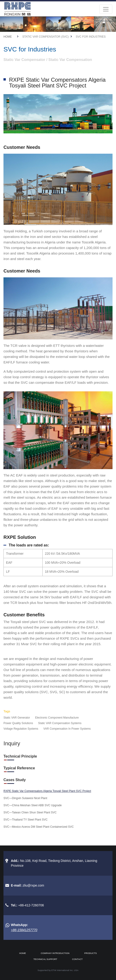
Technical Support (45, 959)
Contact (77, 959)
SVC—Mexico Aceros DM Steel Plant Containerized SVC (39, 827)
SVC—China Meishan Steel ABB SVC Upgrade (33, 805)
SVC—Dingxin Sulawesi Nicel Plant (25, 798)
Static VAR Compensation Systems (60, 723)
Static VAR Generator (17, 718)
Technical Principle (20, 756)
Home (8, 37)
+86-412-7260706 (31, 905)
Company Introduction (55, 953)
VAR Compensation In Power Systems (67, 729)
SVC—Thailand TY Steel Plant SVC (25, 820)
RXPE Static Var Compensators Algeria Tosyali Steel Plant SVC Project (47, 791)
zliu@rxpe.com (33, 885)
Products (91, 953)
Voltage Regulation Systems (21, 729)
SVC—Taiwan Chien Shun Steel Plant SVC (30, 812)
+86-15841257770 (24, 930)
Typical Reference (19, 768)
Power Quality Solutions (18, 723)
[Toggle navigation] (106, 9)
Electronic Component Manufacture (57, 718)
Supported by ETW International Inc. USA (58, 970)
